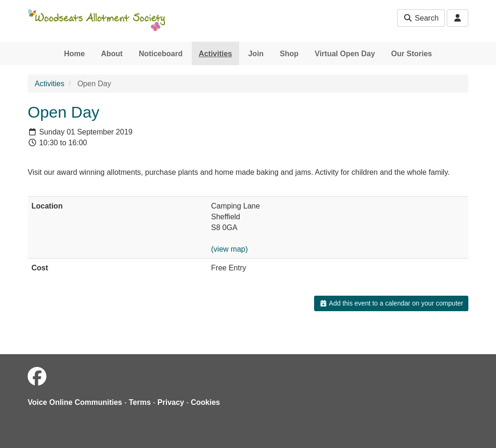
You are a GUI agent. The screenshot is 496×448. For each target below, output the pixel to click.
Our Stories (411, 54)
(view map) (229, 249)
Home (75, 54)
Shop (289, 54)
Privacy (171, 402)
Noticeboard (161, 54)
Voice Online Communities (75, 402)
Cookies (205, 402)
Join (256, 54)
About (112, 54)
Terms (140, 402)
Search (421, 18)
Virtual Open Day (345, 54)
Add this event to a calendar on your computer (391, 303)
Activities (215, 54)
